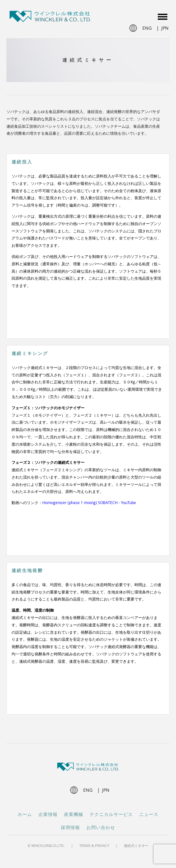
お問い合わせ (101, 828)
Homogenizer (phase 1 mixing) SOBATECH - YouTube (89, 502)
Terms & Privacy (94, 845)
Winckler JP (50, 17)
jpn (165, 28)
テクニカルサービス (111, 815)
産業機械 (74, 815)
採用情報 (70, 828)
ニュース (149, 815)
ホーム (25, 815)
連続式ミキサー (136, 845)
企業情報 (48, 815)
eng (147, 28)
